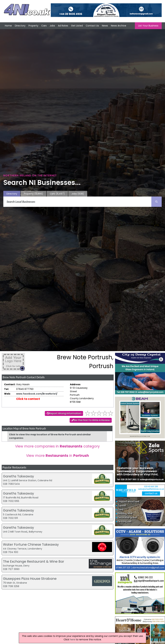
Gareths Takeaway (18, 476)
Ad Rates (63, 26)
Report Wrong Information (65, 413)
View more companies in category (57, 446)
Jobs (52, 26)
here (72, 640)
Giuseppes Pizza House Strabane (30, 579)
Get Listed (77, 26)
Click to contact (28, 399)
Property (33, 26)
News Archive (119, 26)
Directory (20, 26)
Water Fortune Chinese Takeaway (31, 544)
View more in (58, 456)
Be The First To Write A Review (92, 420)
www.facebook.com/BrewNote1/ (37, 394)
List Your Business (148, 26)
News (105, 26)
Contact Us (92, 26)
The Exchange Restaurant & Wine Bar (34, 561)
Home (8, 26)
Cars (44, 26)
